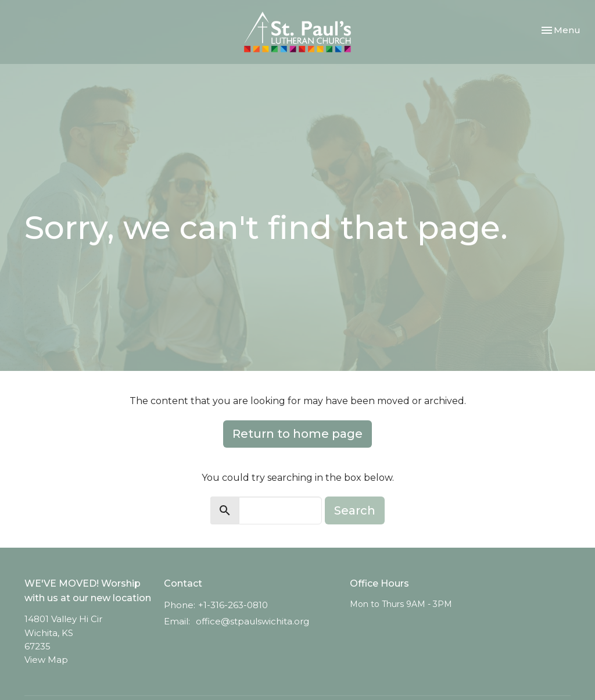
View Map (46, 660)
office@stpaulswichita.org (252, 621)
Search (355, 510)
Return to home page (297, 434)
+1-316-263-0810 (233, 605)
